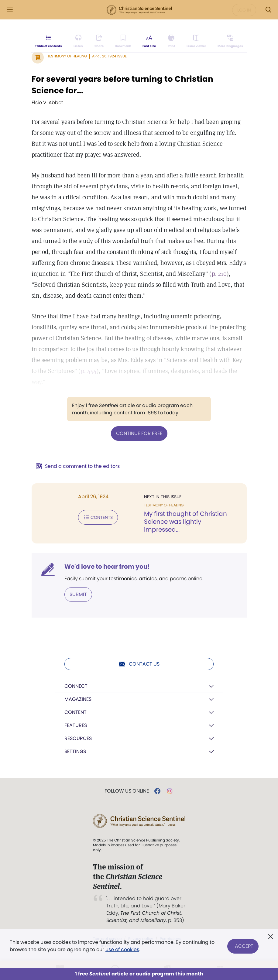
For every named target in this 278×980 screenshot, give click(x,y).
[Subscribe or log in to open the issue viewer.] (196, 41)
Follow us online (127, 791)
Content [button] (76, 712)
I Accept (243, 946)
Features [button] (76, 725)
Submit (78, 594)
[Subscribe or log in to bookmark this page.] (123, 41)
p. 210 (219, 274)
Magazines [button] (78, 699)
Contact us (139, 664)
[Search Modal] (268, 10)
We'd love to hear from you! (107, 567)
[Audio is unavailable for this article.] (78, 41)
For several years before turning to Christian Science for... (122, 85)
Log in (244, 10)
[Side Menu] (10, 10)
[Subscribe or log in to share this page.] (99, 41)
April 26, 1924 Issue (109, 56)
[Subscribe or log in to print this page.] (171, 41)
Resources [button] (78, 738)
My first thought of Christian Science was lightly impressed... (185, 522)
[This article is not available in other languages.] (230, 41)
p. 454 (89, 371)
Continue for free (139, 433)
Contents (98, 517)
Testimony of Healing (67, 56)
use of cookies (122, 949)
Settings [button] (75, 751)
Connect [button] (76, 686)
